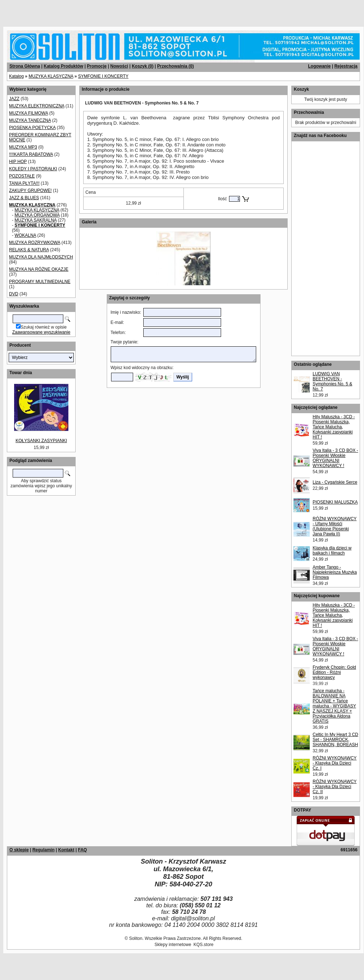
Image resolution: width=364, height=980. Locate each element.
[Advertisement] (88, 11)
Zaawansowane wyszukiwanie (41, 332)
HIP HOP (18, 162)
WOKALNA (25, 235)
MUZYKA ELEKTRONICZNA (37, 106)
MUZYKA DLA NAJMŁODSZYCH (41, 257)
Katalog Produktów (64, 66)
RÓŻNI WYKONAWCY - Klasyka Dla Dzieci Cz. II (335, 787)
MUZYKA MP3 (23, 147)
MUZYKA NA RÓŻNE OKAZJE (39, 269)
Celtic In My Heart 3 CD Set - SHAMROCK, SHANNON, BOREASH (335, 740)
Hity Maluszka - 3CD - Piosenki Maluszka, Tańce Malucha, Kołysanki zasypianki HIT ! (334, 427)
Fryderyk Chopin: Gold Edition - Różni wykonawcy (334, 672)
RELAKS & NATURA (29, 250)
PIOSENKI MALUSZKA (335, 502)
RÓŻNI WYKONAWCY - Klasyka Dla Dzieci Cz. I (335, 763)
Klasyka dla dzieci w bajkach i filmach (332, 551)
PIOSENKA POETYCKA (32, 128)
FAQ (82, 850)
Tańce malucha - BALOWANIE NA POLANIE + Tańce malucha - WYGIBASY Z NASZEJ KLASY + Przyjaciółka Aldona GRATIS (334, 706)
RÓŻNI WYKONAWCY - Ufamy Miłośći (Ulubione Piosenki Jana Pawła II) (335, 526)
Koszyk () (143, 66)
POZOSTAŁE (22, 176)
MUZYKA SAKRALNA (35, 220)
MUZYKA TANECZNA (30, 120)
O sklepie (19, 850)
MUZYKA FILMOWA (29, 113)
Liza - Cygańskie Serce (335, 482)
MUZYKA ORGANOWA (37, 215)
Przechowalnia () (175, 66)
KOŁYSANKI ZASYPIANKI (41, 441)
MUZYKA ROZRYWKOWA (35, 243)
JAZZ (14, 99)
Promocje (97, 66)
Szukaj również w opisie (44, 327)
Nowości (119, 66)
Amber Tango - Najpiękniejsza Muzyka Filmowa (335, 572)
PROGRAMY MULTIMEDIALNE (40, 282)
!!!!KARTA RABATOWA (31, 154)
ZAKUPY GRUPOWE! (30, 191)
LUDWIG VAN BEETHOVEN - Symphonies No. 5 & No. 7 (332, 381)
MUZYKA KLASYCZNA (51, 76)
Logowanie (319, 66)
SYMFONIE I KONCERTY (103, 76)
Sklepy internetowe (173, 945)
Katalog (16, 76)
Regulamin (43, 850)
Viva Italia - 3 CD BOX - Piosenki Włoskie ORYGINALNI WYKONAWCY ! (335, 458)
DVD (14, 294)
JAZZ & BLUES (24, 198)
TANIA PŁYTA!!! (24, 183)
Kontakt (66, 850)
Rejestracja (346, 66)
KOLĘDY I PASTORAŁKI (33, 169)
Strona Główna (25, 66)
